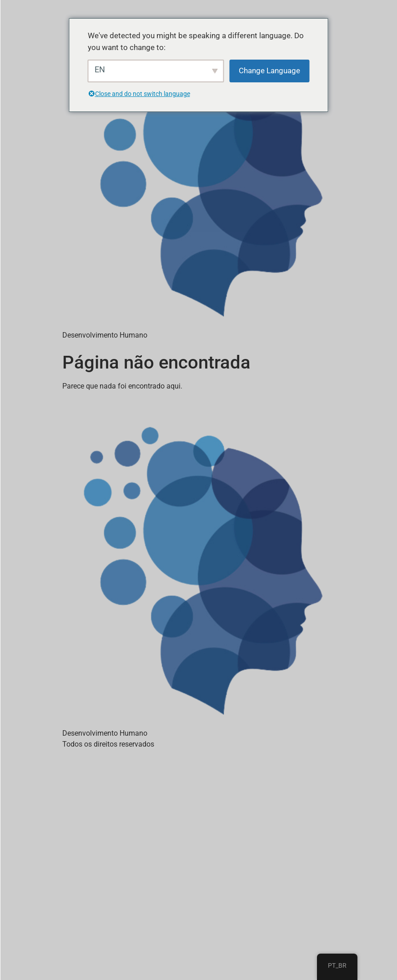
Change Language (269, 71)
